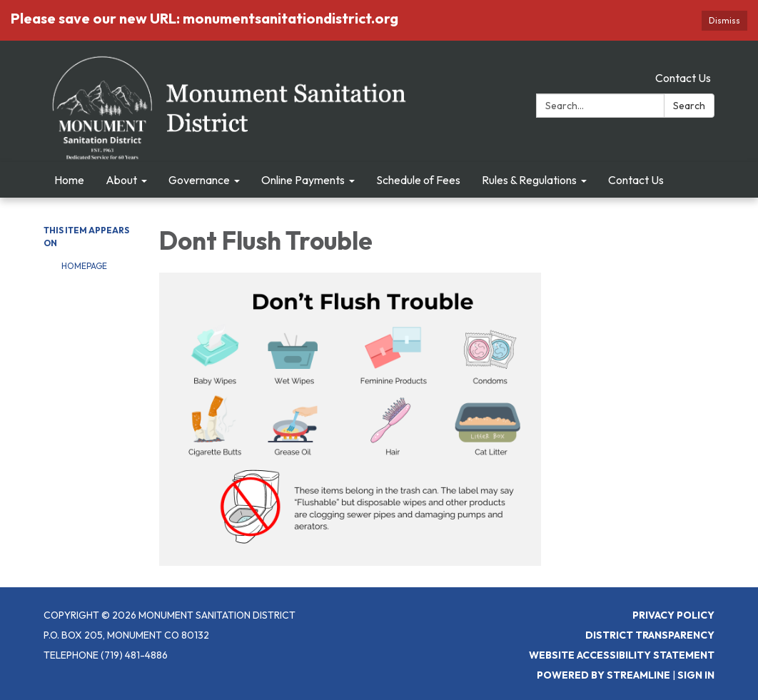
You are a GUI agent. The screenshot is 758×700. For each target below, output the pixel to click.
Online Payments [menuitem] (303, 180)
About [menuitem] (121, 180)
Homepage (84, 266)
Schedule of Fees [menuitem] (418, 180)
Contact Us (683, 78)
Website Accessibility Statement (622, 655)
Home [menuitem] (69, 180)
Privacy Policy (673, 615)
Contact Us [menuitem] (636, 180)
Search (689, 106)
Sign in (696, 675)
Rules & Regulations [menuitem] (529, 180)
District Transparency (650, 635)
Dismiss (724, 20)
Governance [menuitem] (199, 180)
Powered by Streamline (603, 675)
